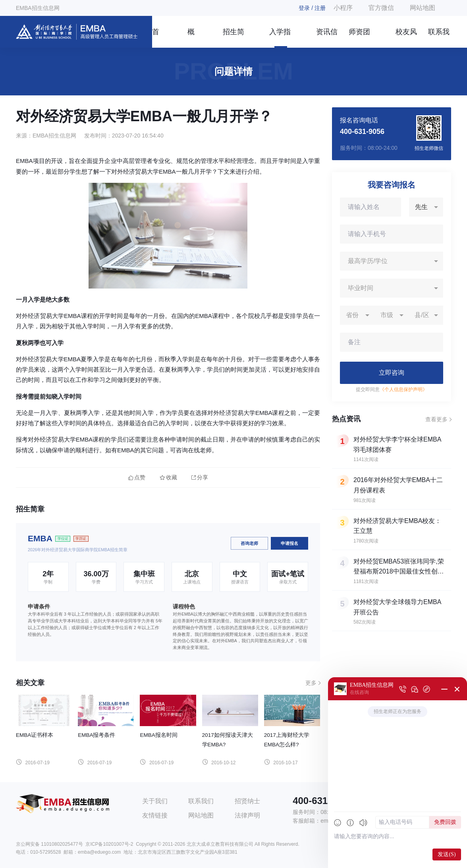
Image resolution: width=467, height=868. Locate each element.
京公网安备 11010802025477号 (49, 844)
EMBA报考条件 (96, 735)
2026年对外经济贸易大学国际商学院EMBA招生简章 (78, 550)
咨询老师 (249, 543)
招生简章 (234, 38)
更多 (311, 683)
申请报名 (289, 543)
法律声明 (247, 815)
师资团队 (359, 38)
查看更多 (436, 419)
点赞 (137, 478)
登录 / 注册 (312, 8)
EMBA (40, 538)
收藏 (168, 478)
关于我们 (155, 801)
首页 (156, 38)
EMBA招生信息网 (38, 8)
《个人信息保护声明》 (403, 389)
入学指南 (280, 38)
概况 (191, 38)
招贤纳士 (247, 801)
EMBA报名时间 (158, 735)
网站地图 (423, 8)
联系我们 (439, 38)
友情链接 (155, 815)
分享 (200, 478)
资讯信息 (327, 38)
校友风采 (406, 38)
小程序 (343, 8)
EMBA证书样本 (35, 735)
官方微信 (381, 8)
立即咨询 (392, 373)
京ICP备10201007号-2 (109, 844)
